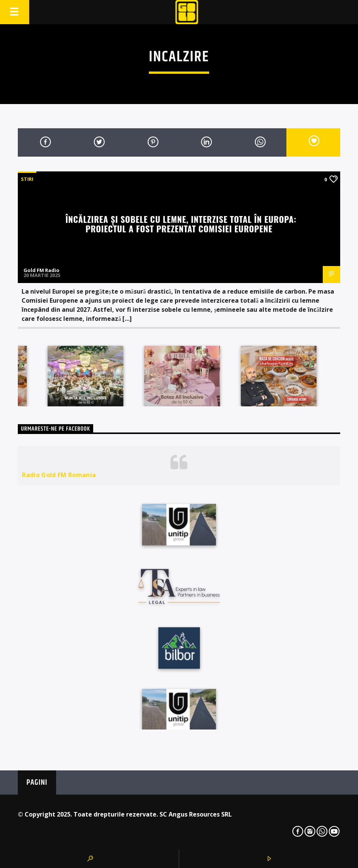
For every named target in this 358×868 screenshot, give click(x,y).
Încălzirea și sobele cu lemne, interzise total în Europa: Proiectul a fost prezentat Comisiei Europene (181, 224)
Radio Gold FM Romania (59, 475)
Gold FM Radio (41, 270)
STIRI (27, 179)
